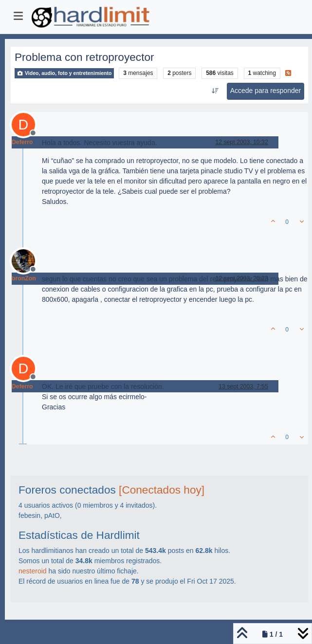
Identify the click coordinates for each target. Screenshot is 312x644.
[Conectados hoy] (162, 490)
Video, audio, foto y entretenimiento (64, 73)
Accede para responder (266, 91)
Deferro (22, 142)
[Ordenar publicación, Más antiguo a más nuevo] (215, 91)
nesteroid (33, 571)
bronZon (24, 278)
